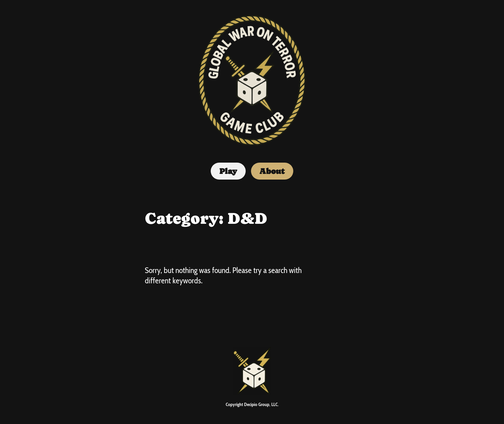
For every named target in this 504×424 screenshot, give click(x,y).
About (272, 171)
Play (228, 171)
